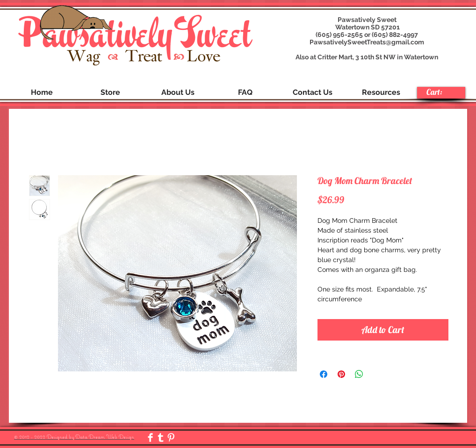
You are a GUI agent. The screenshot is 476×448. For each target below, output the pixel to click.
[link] (441, 92)
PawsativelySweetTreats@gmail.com (367, 42)
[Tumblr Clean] (161, 437)
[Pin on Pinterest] (341, 374)
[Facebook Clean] (150, 437)
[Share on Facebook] (324, 374)
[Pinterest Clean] (171, 437)
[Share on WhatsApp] (359, 374)
